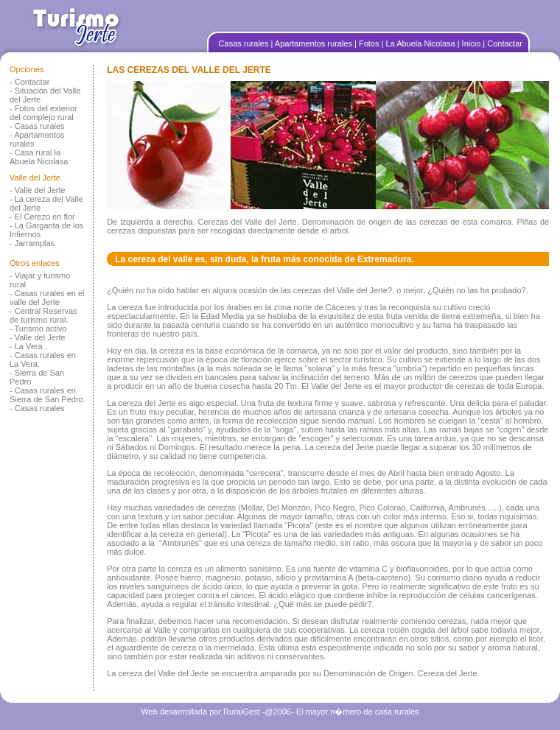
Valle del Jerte (40, 190)
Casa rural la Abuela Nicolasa (39, 157)
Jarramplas (35, 243)
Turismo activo (41, 329)
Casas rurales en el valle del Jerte (47, 298)
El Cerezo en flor (45, 217)
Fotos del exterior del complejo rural (43, 113)
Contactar (32, 82)
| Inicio (470, 43)
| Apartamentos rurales (313, 43)
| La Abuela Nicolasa (420, 43)
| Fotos (368, 43)
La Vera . (31, 346)
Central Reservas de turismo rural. (43, 315)
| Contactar (503, 43)
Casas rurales (245, 43)
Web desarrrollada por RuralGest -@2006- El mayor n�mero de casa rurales (280, 712)
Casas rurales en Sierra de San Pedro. (48, 395)
